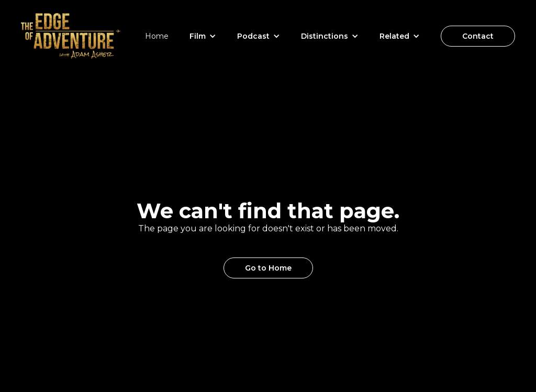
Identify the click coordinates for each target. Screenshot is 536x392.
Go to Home (268, 268)
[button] (203, 36)
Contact (478, 36)
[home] (71, 36)
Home (157, 36)
